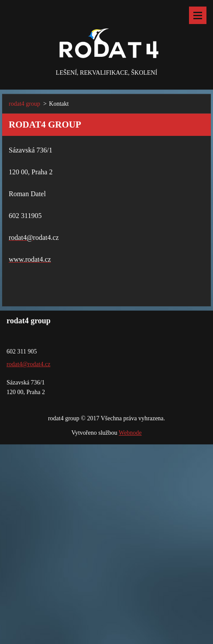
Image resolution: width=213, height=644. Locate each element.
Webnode (130, 433)
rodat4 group (24, 104)
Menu (198, 15)
